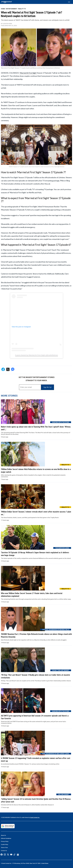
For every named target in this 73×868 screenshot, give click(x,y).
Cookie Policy (5, 845)
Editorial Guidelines (6, 838)
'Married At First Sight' (28, 73)
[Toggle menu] (70, 2)
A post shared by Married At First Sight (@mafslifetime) (36, 355)
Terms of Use (4, 848)
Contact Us (4, 851)
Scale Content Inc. (35, 817)
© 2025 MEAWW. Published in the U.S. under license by (16, 817)
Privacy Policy (5, 841)
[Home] (6, 2)
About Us (3, 835)
